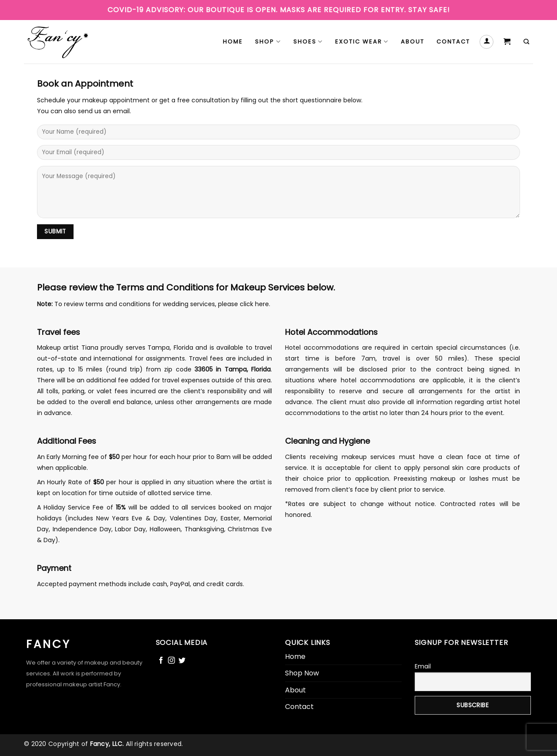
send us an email (104, 111)
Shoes (308, 42)
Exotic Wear (362, 42)
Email (423, 666)
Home (233, 42)
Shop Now (302, 673)
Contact (453, 42)
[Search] (527, 42)
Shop (268, 42)
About (413, 42)
